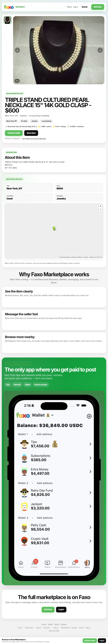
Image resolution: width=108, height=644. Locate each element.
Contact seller (14, 133)
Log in (76, 7)
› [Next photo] (100, 50)
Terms (57, 624)
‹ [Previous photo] (17, 50)
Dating (38, 628)
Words (88, 628)
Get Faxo (98, 7)
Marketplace (66, 628)
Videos (56, 628)
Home (69, 7)
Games (81, 628)
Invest (85, 7)
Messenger (29, 628)
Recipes (74, 628)
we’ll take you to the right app (34, 139)
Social (20, 628)
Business (47, 628)
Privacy (63, 624)
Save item (31, 133)
